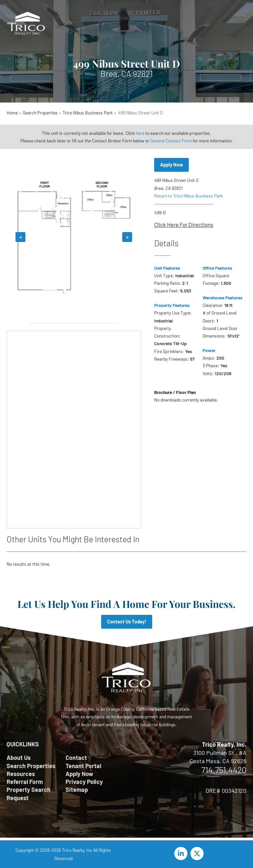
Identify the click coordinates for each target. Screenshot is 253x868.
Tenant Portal (83, 766)
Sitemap (77, 790)
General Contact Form (171, 141)
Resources (21, 774)
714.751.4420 (224, 770)
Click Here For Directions (184, 224)
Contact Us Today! (127, 621)
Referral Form (25, 782)
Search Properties (31, 766)
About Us (19, 758)
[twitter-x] (198, 853)
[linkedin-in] (182, 853)
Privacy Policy (84, 782)
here (140, 133)
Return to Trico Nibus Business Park (189, 196)
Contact (76, 758)
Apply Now (171, 165)
